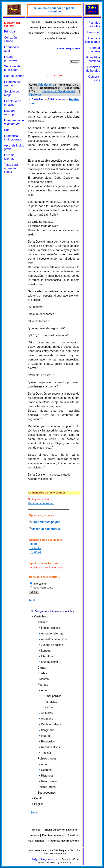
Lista (10, 112)
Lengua (45, 651)
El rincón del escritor (12, 84)
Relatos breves (57, 99)
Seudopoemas (45, 793)
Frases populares (11, 59)
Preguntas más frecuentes (63, 33)
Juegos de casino (51, 645)
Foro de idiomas (9, 157)
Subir (32, 600)
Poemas (42, 685)
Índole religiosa (49, 628)
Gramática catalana (93, 59)
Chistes (41, 673)
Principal (10, 32)
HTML (33, 544)
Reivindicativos (49, 747)
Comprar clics (94, 78)
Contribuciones (14, 76)
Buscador (94, 32)
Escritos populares (53, 28)
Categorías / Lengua (54, 39)
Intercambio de (14, 122)
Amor (43, 690)
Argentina (46, 719)
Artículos (42, 622)
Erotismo (42, 679)
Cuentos (45, 770)
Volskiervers (46, 85)
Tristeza (45, 753)
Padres (48, 707)
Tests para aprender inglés (11, 168)
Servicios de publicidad (12, 68)
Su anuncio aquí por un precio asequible (54, 10)
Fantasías (50, 702)
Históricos (46, 776)
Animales (46, 713)
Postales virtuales (94, 24)
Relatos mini (48, 781)
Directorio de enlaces (13, 103)
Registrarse (73, 48)
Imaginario (47, 730)
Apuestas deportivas (53, 639)
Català (37, 798)
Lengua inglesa (95, 50)
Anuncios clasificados (92, 40)
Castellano (38, 99)
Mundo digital (48, 662)
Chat (7, 130)
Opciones (35, 95)
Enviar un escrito (55, 22)
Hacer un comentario (41, 503)
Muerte (44, 736)
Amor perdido (52, 696)
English (38, 804)
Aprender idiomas (51, 634)
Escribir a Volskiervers (58, 91)
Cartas (41, 668)
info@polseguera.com (44, 859)
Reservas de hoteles (93, 69)
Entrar (60, 48)
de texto (35, 548)
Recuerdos (47, 741)
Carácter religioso (51, 724)
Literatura (46, 656)
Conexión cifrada (10, 39)
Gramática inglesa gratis (13, 138)
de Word (35, 553)
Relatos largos (45, 787)
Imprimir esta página (47, 522)
